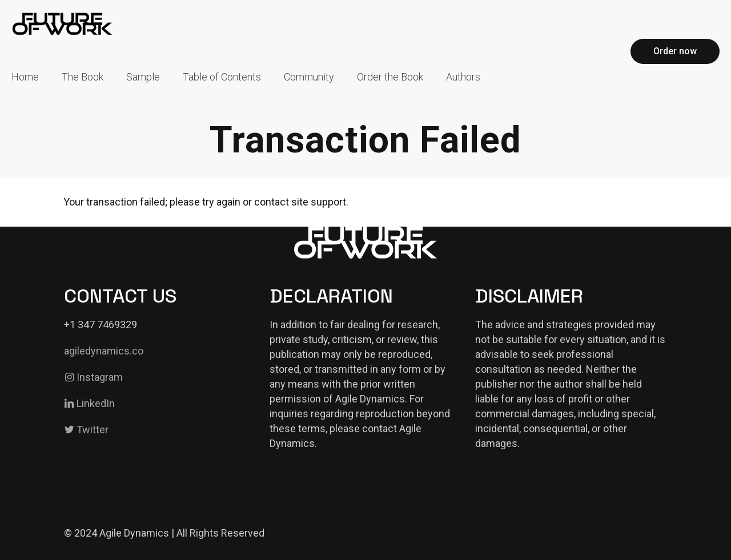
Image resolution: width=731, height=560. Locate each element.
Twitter (86, 430)
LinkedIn (89, 403)
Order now (675, 51)
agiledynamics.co (104, 351)
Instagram (93, 377)
